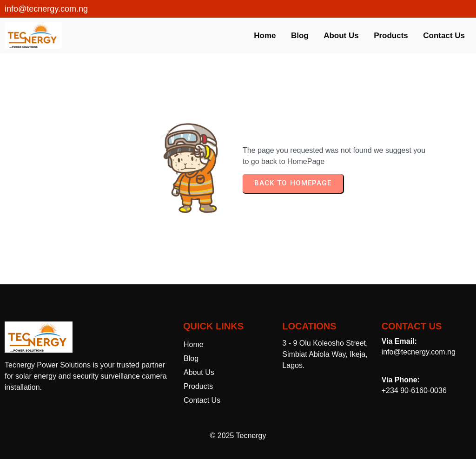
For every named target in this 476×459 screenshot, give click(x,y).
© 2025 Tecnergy (238, 436)
